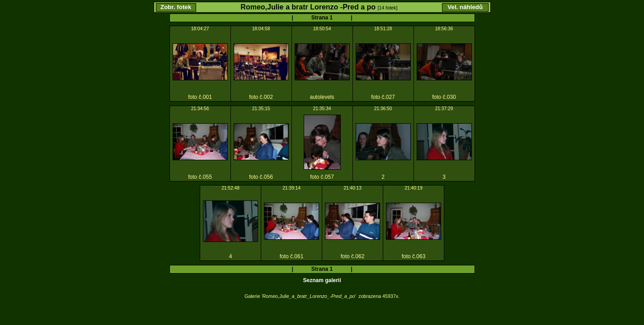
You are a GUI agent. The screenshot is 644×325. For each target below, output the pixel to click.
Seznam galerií (322, 280)
